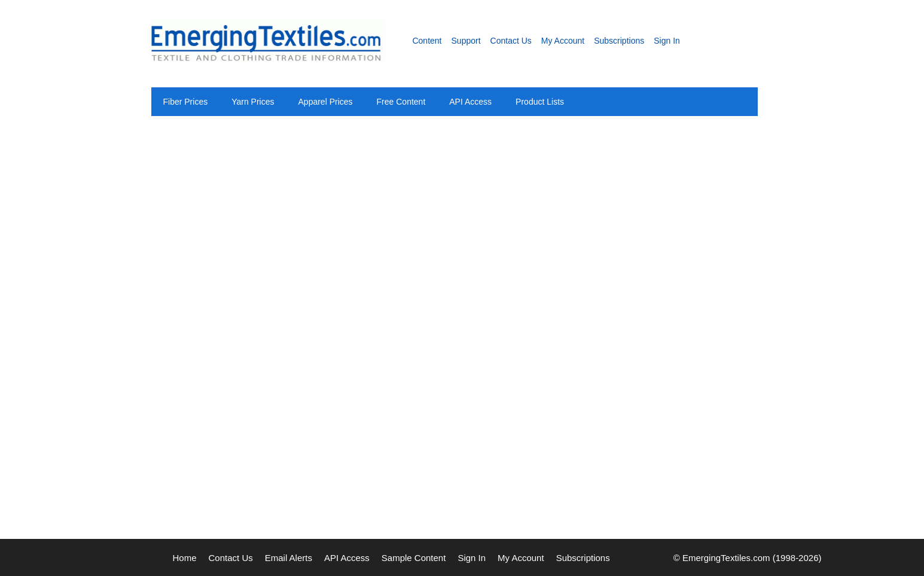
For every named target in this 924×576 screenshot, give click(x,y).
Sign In (667, 41)
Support (466, 41)
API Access (470, 102)
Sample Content (414, 558)
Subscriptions (619, 41)
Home (185, 558)
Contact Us (511, 41)
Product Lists (540, 102)
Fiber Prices (186, 102)
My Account (563, 41)
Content (427, 41)
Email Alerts (289, 558)
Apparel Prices (326, 102)
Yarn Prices (253, 102)
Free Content (401, 102)
